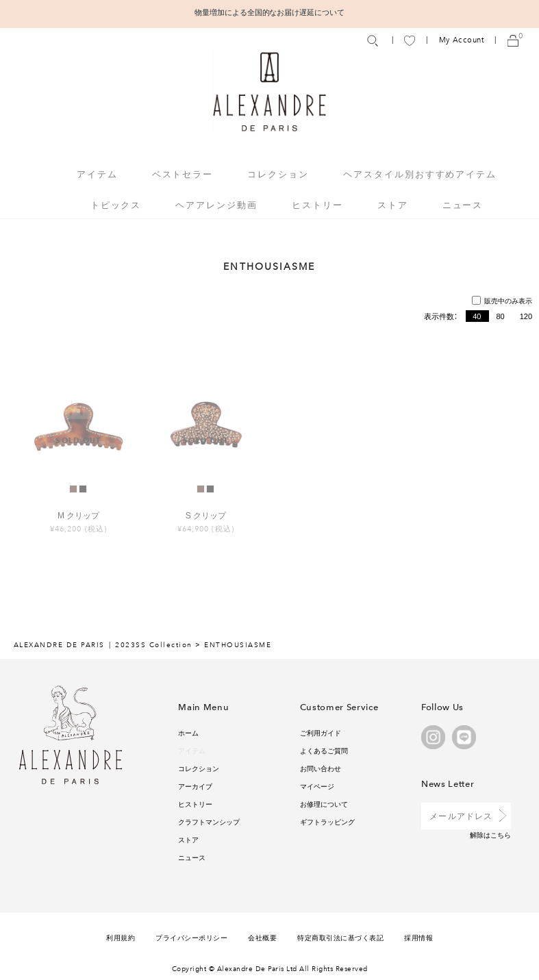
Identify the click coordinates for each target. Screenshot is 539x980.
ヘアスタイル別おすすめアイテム (420, 174)
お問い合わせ (321, 768)
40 (477, 316)
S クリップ (206, 515)
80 (500, 316)
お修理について (324, 804)
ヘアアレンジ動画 (216, 204)
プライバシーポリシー (191, 937)
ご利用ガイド (321, 732)
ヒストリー (317, 204)
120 (526, 316)
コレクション (199, 768)
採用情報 (418, 937)
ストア (393, 204)
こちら (501, 834)
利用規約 (121, 937)
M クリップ (78, 515)
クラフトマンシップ (209, 821)
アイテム (192, 750)
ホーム (188, 732)
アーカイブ (195, 786)
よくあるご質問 (324, 750)
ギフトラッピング (327, 821)
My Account (462, 40)
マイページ (317, 786)
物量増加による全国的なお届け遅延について (270, 12)
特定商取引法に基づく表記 (340, 937)
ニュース (463, 204)
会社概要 (262, 937)
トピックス (116, 204)
